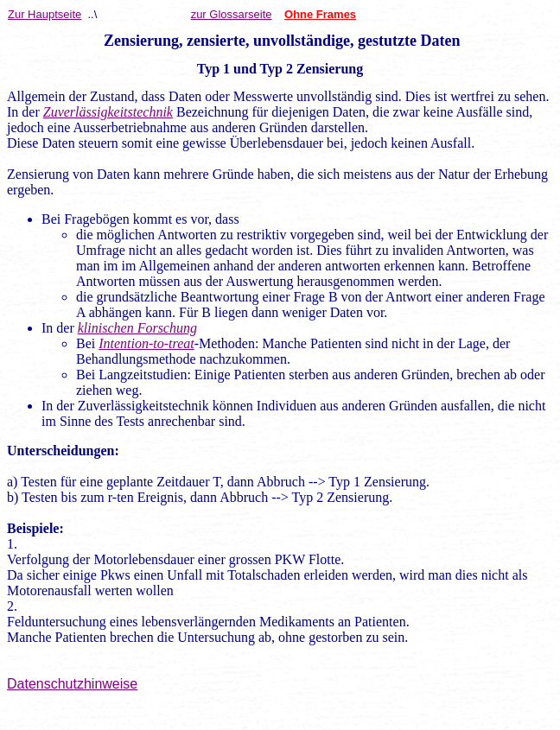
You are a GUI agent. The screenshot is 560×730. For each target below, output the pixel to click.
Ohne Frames (320, 14)
